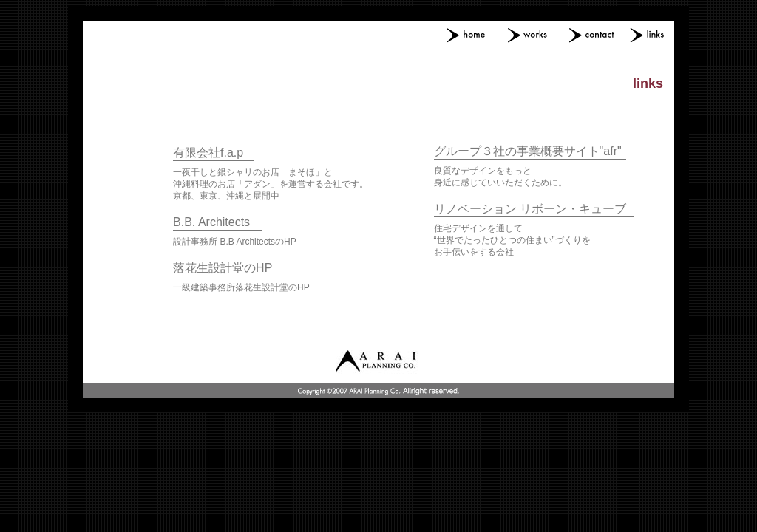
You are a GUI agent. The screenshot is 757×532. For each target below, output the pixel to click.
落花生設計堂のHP (223, 268)
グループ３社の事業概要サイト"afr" (528, 151)
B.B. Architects (211, 222)
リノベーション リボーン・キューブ (530, 209)
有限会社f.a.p (208, 153)
